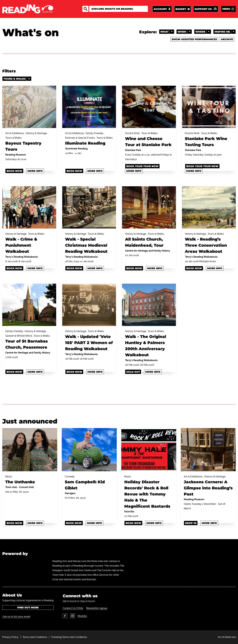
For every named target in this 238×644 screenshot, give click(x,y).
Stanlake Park (133, 150)
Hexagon (70, 493)
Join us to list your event (16, 616)
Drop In (191, 523)
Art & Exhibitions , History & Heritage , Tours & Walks (29, 142)
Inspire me (225, 32)
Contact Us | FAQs (73, 608)
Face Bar (129, 511)
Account (160, 9)
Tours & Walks (17, 79)
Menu (226, 9)
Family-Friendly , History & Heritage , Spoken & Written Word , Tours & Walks (29, 340)
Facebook (65, 616)
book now (74, 171)
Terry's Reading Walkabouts (22, 257)
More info (35, 171)
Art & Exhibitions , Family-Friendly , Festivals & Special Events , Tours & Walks (89, 139)
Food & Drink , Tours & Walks (149, 140)
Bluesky (82, 616)
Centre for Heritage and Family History (148, 251)
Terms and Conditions (35, 637)
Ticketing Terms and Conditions (69, 637)
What (167, 32)
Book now (14, 268)
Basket (181, 9)
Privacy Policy (10, 637)
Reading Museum (16, 155)
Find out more (28, 607)
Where (203, 32)
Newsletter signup (97, 608)
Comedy (89, 483)
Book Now (14, 171)
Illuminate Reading (76, 149)
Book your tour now (142, 166)
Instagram (72, 616)
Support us (203, 9)
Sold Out (133, 372)
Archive (227, 39)
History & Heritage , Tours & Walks (29, 243)
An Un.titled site (227, 637)
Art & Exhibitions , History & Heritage (208, 486)
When (184, 32)
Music (30, 480)
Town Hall (11, 487)
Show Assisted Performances (194, 39)
